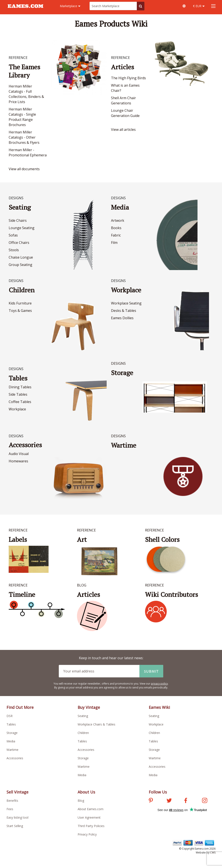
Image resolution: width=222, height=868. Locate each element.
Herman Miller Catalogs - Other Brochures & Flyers (24, 137)
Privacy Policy (87, 834)
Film (114, 243)
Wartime (12, 750)
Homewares (18, 461)
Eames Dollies (122, 318)
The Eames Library (24, 71)
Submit (151, 671)
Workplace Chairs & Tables (96, 724)
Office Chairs (19, 243)
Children (22, 290)
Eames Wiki (159, 707)
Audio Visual (19, 454)
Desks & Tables (124, 311)
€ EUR (199, 6)
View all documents (24, 169)
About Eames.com (91, 809)
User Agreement (89, 817)
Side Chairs (18, 220)
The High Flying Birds (128, 78)
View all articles (123, 130)
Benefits (12, 801)
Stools (14, 250)
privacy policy (159, 684)
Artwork (118, 220)
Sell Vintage (17, 792)
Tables (18, 378)
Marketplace (70, 6)
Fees (10, 809)
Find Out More (20, 707)
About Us (86, 792)
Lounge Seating (22, 228)
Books (116, 228)
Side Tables (18, 394)
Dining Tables (20, 387)
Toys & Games (20, 311)
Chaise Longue (21, 257)
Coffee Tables (20, 402)
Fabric (116, 235)
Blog (81, 801)
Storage (12, 733)
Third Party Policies (91, 826)
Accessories (25, 445)
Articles (122, 67)
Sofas (13, 235)
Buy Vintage (89, 707)
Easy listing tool (17, 817)
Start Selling (15, 826)
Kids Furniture (20, 303)
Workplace (126, 290)
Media (120, 207)
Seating (20, 207)
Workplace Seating (126, 303)
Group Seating (20, 265)
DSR (10, 716)
